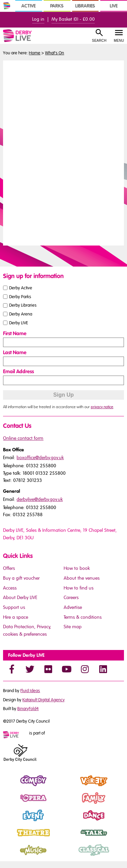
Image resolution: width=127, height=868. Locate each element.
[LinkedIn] (103, 669)
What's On (55, 53)
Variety (71, 786)
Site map (73, 627)
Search (99, 41)
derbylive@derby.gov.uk (40, 499)
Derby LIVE (19, 323)
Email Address (18, 372)
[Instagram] (85, 669)
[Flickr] (48, 669)
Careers (71, 598)
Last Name (15, 352)
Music (10, 856)
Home (35, 53)
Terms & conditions (83, 617)
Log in (38, 19)
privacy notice (102, 407)
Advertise (73, 607)
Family (71, 804)
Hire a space (16, 617)
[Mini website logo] (16, 735)
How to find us (79, 588)
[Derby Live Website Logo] (26, 36)
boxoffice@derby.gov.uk (40, 458)
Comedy (12, 786)
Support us (14, 607)
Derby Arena (21, 314)
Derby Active (21, 288)
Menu (119, 41)
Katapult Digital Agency (44, 700)
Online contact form (23, 438)
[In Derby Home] (7, 6)
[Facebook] (12, 669)
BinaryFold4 (28, 709)
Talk (68, 838)
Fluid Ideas (30, 691)
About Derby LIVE (20, 598)
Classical (73, 856)
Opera (10, 804)
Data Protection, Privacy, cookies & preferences (27, 630)
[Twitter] (30, 669)
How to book (77, 568)
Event (9, 821)
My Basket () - (73, 19)
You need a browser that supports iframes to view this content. (63, 152)
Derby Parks (20, 296)
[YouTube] (66, 669)
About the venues (82, 578)
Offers (9, 568)
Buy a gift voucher (21, 578)
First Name (15, 333)
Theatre (12, 838)
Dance (71, 821)
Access (10, 588)
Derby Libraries (23, 305)
